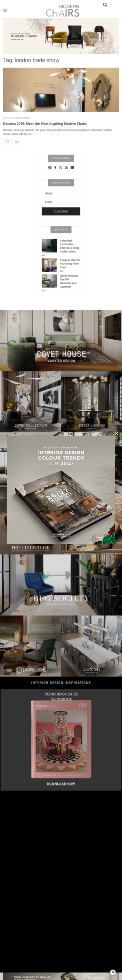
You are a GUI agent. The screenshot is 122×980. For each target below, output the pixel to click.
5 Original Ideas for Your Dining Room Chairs (70, 264)
